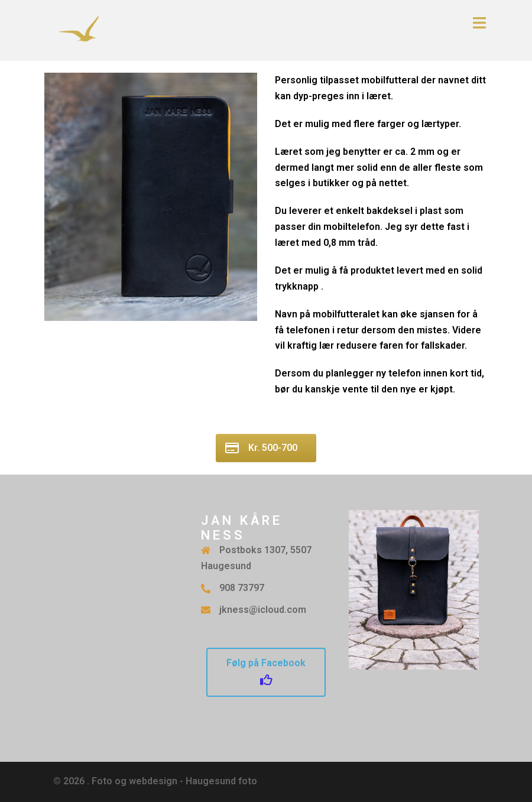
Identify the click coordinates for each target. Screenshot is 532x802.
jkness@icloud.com (263, 610)
